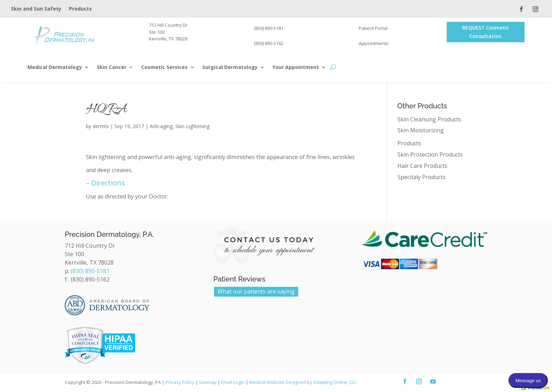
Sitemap (208, 382)
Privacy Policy (180, 382)
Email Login (233, 382)
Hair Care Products (422, 166)
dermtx (101, 126)
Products (80, 9)
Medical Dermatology (55, 68)
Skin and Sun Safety (36, 9)
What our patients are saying (256, 291)
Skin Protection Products (430, 154)
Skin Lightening (192, 126)
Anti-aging (161, 126)
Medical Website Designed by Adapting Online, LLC (303, 382)
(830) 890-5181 (90, 271)
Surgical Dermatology (230, 68)
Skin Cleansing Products (429, 119)
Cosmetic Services (164, 68)
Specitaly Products (422, 177)
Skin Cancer (112, 68)
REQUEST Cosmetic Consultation (486, 32)
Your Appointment (296, 68)
